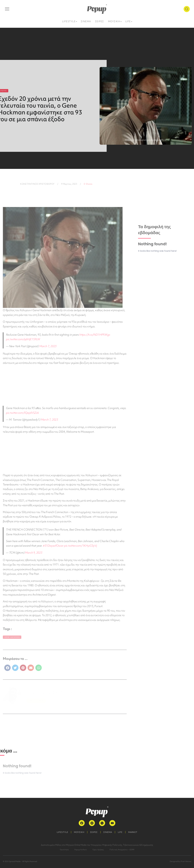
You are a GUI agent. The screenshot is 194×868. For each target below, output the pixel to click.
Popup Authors (81, 850)
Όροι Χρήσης (98, 850)
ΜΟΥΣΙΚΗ (79, 832)
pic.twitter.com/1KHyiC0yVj (81, 546)
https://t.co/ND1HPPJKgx (95, 335)
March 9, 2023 (34, 553)
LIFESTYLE (62, 832)
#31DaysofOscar (53, 546)
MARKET (133, 832)
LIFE (120, 832)
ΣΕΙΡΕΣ (94, 832)
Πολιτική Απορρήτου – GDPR (122, 850)
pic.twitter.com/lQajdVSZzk (22, 413)
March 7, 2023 (48, 346)
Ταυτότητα (64, 850)
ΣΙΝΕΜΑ (108, 832)
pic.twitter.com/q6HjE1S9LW (23, 339)
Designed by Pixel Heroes (180, 861)
